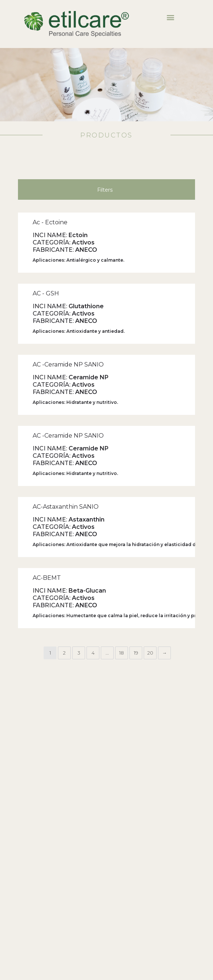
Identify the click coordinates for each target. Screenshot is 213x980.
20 (150, 513)
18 (122, 513)
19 (136, 513)
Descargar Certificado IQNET (33, 900)
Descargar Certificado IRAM (32, 891)
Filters (108, 50)
